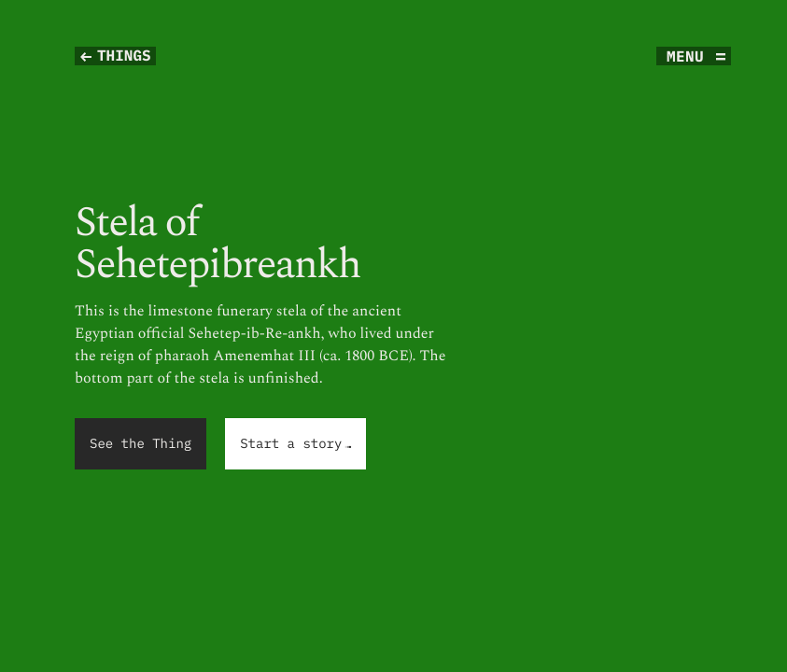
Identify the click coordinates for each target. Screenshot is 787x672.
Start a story (296, 445)
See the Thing (141, 443)
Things (124, 56)
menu (685, 56)
